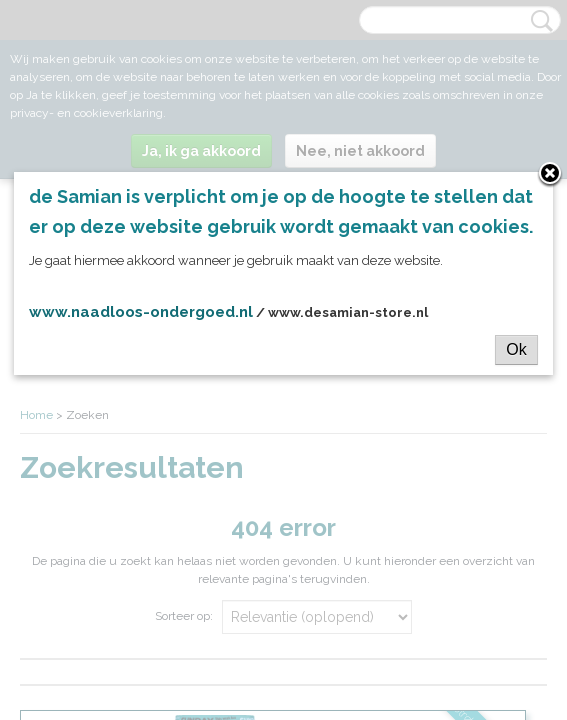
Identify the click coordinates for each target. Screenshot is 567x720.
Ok (516, 349)
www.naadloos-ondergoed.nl (141, 312)
